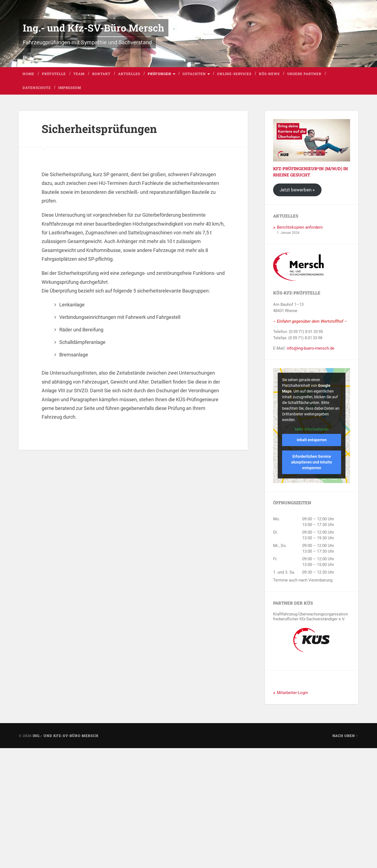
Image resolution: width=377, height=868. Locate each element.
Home (28, 74)
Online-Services (234, 74)
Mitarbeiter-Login (292, 693)
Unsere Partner (304, 74)
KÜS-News (269, 74)
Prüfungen (160, 74)
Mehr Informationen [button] (311, 429)
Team (79, 74)
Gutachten (194, 74)
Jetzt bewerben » (297, 190)
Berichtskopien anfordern (300, 227)
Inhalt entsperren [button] (311, 440)
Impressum (70, 88)
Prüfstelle (54, 74)
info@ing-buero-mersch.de (310, 348)
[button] (12, 856)
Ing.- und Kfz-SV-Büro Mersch (94, 28)
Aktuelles (129, 74)
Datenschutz (37, 88)
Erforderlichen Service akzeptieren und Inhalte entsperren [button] (312, 462)
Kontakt (101, 74)
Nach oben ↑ (345, 736)
